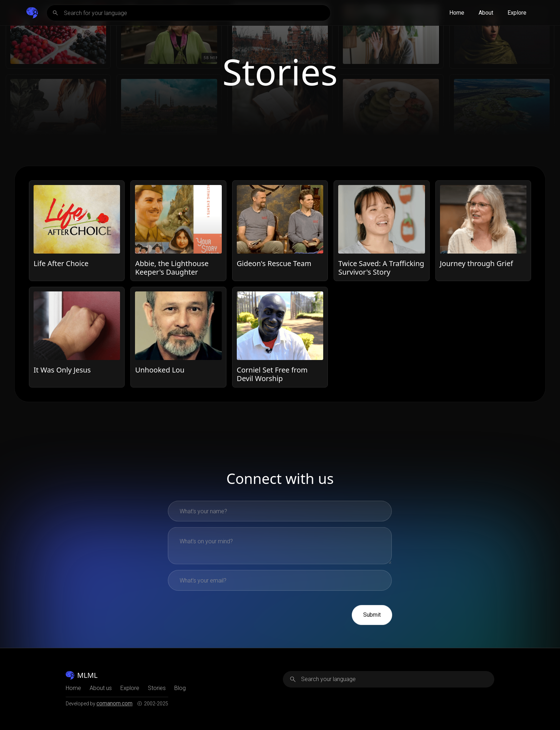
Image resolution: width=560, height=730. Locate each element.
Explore (517, 13)
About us (101, 688)
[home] (32, 13)
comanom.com (114, 703)
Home (457, 13)
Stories (157, 688)
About (486, 13)
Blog (180, 688)
